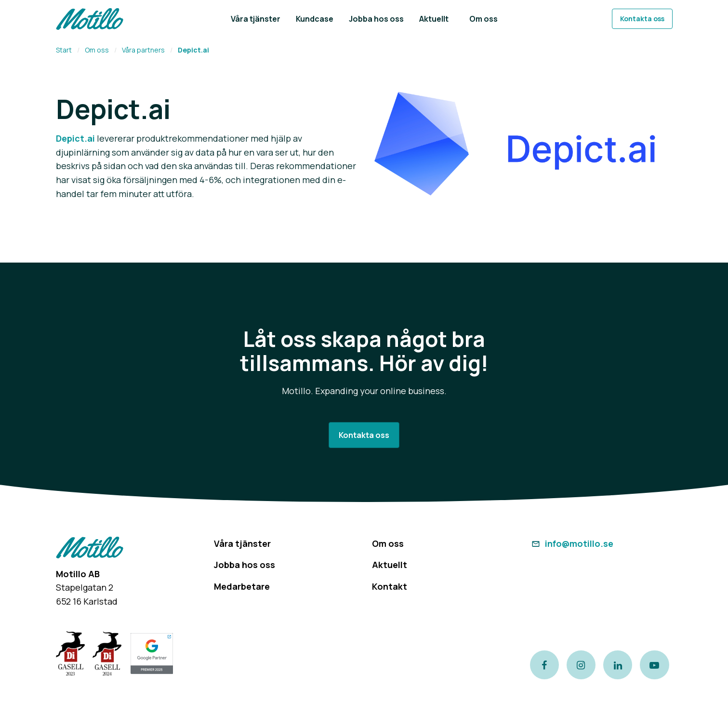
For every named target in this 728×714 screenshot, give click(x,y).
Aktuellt (390, 565)
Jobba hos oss (245, 565)
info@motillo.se (572, 543)
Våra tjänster (242, 543)
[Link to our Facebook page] (544, 665)
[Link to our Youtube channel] (655, 665)
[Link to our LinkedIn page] (618, 665)
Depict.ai (75, 138)
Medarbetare (242, 586)
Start (64, 50)
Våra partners (143, 50)
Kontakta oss (642, 19)
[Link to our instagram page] (581, 665)
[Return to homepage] (90, 19)
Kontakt (390, 586)
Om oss (97, 50)
